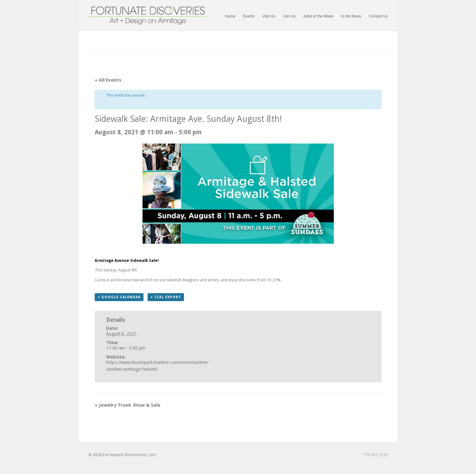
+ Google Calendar (119, 297)
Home (230, 16)
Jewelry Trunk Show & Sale (128, 405)
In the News (351, 16)
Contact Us (378, 16)
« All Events (108, 80)
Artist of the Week (318, 16)
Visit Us (269, 16)
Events (249, 16)
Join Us (289, 16)
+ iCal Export (166, 297)
